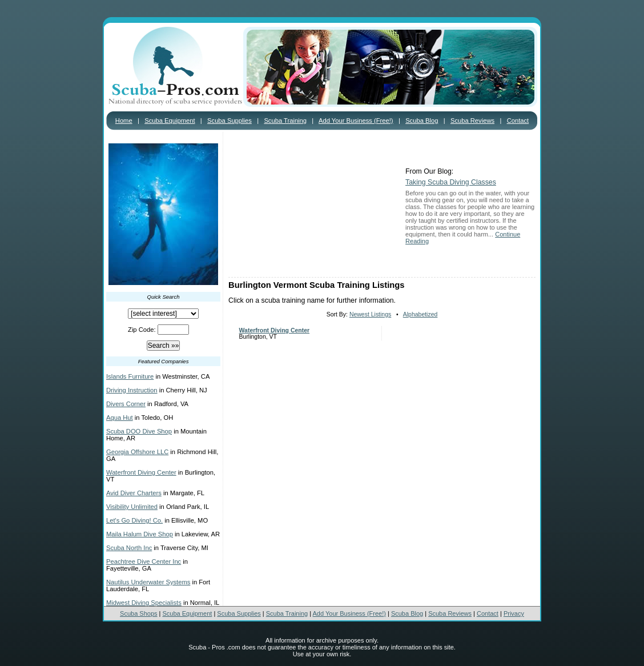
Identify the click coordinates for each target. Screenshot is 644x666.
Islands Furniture (130, 376)
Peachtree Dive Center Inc (144, 561)
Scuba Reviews (472, 121)
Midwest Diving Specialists (144, 603)
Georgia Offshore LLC (137, 452)
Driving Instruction (132, 390)
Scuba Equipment (170, 121)
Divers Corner (126, 404)
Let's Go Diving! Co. (134, 520)
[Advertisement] (314, 206)
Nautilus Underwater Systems (148, 582)
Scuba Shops (138, 613)
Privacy (514, 613)
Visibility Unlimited (132, 507)
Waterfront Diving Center (141, 472)
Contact (518, 121)
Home (124, 121)
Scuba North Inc (129, 548)
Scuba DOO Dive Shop (139, 431)
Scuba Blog (422, 121)
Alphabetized (420, 314)
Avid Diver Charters (134, 493)
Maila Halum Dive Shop (140, 534)
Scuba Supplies (230, 121)
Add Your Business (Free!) (356, 121)
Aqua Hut (120, 418)
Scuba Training (285, 121)
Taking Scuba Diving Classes (451, 182)
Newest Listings (370, 314)
